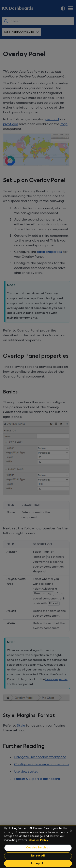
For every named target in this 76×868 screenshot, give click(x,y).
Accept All (38, 863)
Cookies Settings (38, 848)
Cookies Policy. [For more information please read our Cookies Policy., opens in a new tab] (39, 840)
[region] (38, 847)
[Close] (71, 831)
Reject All (38, 856)
